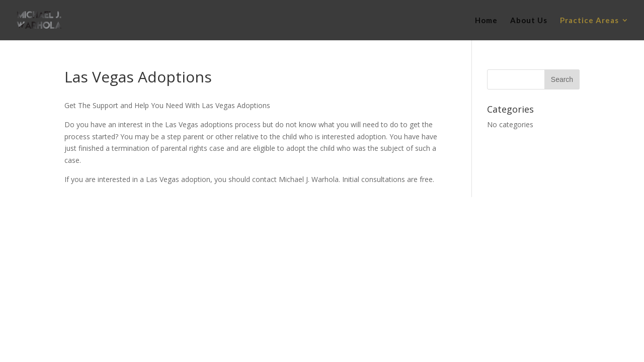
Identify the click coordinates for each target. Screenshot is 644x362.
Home (486, 21)
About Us (529, 21)
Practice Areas (589, 21)
